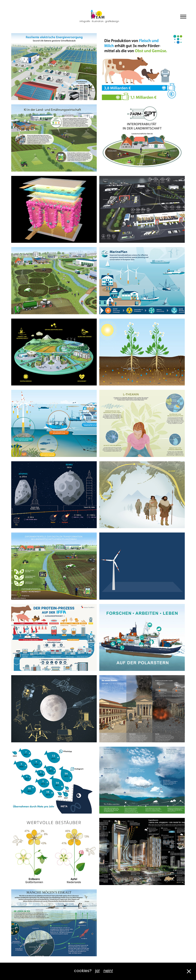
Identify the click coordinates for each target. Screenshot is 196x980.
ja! (97, 971)
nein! (108, 971)
